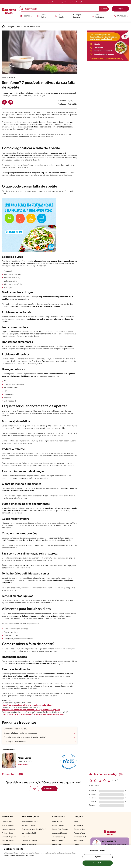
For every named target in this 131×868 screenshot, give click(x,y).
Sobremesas (78, 826)
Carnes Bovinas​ (80, 829)
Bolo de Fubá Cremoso (60, 829)
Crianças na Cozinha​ (29, 841)
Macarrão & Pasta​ (80, 837)
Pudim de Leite (57, 822)
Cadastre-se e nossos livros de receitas (66, 2)
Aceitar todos (98, 863)
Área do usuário (8, 841)
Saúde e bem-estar (32, 27)
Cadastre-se (49, 789)
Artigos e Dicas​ (7, 833)
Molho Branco (57, 844)
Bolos (76, 822)
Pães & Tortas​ (79, 841)
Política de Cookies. (27, 855)
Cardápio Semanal (75, 16)
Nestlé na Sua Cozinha (30, 822)
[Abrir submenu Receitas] (26, 16)
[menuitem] (26, 17)
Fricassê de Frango (59, 837)
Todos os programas (29, 844)
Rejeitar (98, 857)
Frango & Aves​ (79, 833)
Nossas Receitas (8, 826)
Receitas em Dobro (29, 826)
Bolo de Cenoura (58, 826)
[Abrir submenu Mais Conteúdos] (100, 16)
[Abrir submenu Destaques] (121, 16)
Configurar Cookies (98, 851)
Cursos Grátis (42, 16)
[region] (65, 857)
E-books (60, 16)
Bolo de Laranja (57, 841)
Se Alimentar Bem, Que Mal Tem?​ (34, 829)
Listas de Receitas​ (8, 829)
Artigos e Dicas (14, 27)
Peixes (76, 844)
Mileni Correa (24, 758)
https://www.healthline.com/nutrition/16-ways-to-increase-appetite (31, 710)
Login (34, 789)
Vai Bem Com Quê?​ (29, 833)
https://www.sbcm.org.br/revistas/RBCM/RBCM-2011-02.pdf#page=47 (33, 715)
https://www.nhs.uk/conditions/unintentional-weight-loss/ (27, 705)
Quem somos (7, 822)
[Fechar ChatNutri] (126, 841)
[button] (4, 102)
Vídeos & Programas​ (9, 837)
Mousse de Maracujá (59, 833)
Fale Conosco (7, 844)
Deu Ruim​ (26, 837)
